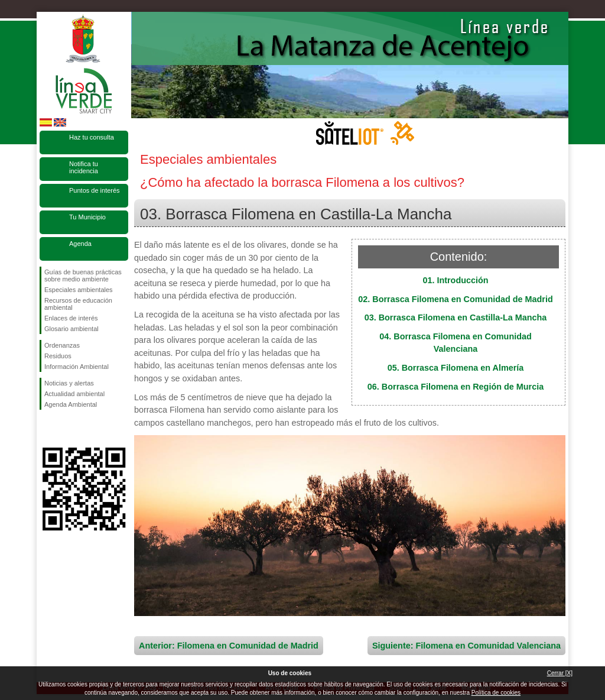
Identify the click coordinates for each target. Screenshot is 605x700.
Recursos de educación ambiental (78, 304)
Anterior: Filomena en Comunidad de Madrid (229, 646)
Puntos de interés (95, 190)
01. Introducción (455, 280)
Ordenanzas (62, 345)
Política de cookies (496, 693)
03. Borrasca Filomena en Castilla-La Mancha (456, 317)
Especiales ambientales (79, 290)
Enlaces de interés (71, 318)
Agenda (80, 244)
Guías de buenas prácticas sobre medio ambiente (83, 276)
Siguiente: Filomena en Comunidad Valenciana (466, 646)
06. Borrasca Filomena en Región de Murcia (456, 387)
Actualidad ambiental (74, 394)
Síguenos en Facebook (47, 429)
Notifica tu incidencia (84, 167)
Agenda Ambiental (71, 404)
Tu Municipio (87, 217)
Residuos (58, 356)
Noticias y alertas (69, 383)
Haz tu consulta (92, 137)
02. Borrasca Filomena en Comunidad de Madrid (455, 299)
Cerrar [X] (560, 673)
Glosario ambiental (71, 329)
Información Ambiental (77, 367)
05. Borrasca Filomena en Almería (456, 368)
